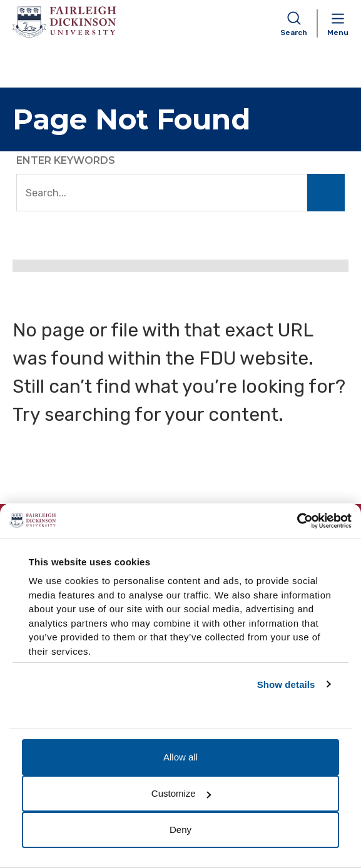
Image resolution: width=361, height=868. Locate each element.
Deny (181, 830)
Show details (286, 684)
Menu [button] (338, 33)
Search (326, 193)
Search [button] (294, 33)
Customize (181, 793)
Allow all (181, 757)
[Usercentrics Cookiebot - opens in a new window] (297, 521)
